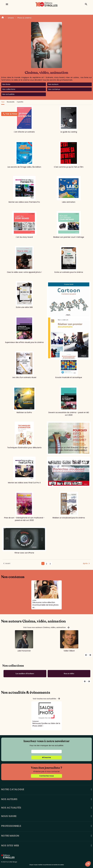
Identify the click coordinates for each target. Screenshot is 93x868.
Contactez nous (47, 776)
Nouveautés (11, 102)
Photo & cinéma (24, 18)
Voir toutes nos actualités (47, 699)
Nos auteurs (53, 84)
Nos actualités (8, 94)
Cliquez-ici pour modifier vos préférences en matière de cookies (47, 865)
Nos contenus (54, 89)
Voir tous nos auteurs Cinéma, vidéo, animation (46, 628)
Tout (3, 102)
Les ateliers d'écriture (25, 674)
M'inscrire (46, 757)
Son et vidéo (69, 674)
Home (3, 18)
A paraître (20, 102)
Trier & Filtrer (11, 114)
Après (85, 563)
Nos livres (6, 84)
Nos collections (9, 89)
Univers (11, 18)
